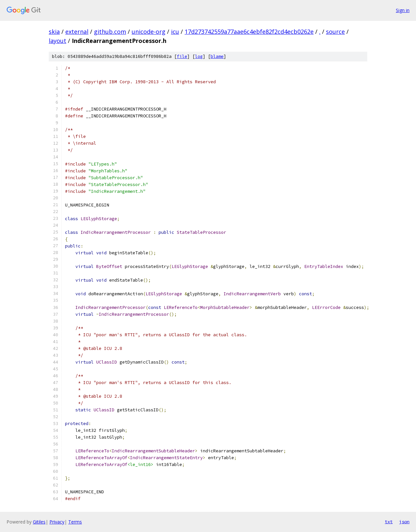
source (335, 32)
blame (217, 56)
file (182, 56)
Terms (75, 522)
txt (389, 522)
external (77, 32)
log (199, 56)
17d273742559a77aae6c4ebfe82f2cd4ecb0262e (249, 32)
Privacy (57, 522)
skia (54, 32)
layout (58, 41)
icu (175, 32)
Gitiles (39, 522)
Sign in (403, 10)
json (404, 522)
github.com (110, 32)
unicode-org (149, 32)
